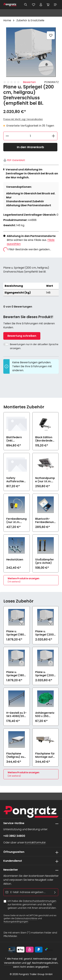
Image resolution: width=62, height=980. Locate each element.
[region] (31, 52)
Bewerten (29, 82)
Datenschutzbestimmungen (40, 901)
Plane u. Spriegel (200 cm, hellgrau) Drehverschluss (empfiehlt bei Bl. (45, 674)
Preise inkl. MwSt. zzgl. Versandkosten (23, 119)
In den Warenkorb (30, 147)
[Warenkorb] (48, 5)
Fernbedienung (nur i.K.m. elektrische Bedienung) (16, 521)
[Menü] (55, 5)
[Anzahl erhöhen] (53, 136)
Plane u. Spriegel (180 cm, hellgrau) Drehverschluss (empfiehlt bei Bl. (16, 674)
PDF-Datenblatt (14, 160)
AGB (49, 904)
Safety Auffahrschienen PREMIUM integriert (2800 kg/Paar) (16, 480)
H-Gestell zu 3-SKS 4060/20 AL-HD (16, 715)
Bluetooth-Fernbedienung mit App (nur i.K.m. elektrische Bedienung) (45, 521)
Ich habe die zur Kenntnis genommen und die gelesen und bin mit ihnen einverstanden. (32, 904)
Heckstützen (15, 560)
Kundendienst (13, 861)
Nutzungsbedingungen (16, 922)
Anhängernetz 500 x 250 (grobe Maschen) (45, 715)
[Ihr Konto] (41, 5)
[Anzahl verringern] (7, 136)
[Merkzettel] (34, 5)
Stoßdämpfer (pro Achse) (45, 561)
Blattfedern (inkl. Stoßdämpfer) (16, 439)
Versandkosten (13, 963)
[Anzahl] (30, 136)
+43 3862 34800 (14, 836)
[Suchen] (26, 5)
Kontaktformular (35, 842)
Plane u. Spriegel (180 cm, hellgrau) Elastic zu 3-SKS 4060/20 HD (15, 633)
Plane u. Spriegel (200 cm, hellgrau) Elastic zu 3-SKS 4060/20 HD (44, 633)
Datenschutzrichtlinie (26, 918)
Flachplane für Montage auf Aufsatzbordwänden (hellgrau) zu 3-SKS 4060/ (45, 755)
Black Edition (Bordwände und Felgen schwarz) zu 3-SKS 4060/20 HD (45, 439)
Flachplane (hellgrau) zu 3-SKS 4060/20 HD (15, 755)
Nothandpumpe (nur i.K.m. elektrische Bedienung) (45, 480)
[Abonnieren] (55, 892)
